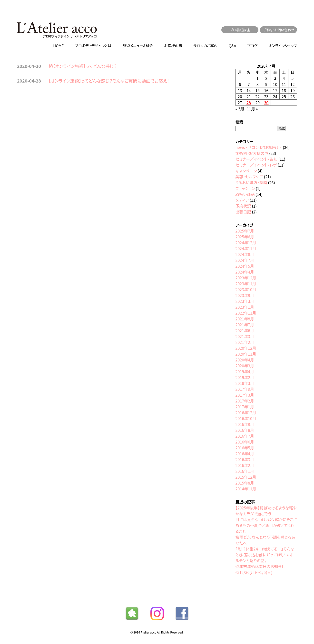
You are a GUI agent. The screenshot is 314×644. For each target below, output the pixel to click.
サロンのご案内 (206, 46)
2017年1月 (245, 407)
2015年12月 (246, 477)
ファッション (245, 188)
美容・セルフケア (249, 177)
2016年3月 (245, 459)
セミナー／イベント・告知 (256, 159)
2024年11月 (246, 248)
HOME (58, 46)
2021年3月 (245, 336)
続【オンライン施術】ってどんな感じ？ (83, 66)
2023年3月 (245, 301)
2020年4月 (245, 360)
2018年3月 (245, 383)
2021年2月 (245, 342)
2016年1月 (245, 471)
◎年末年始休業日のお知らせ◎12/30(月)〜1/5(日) (260, 569)
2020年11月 (246, 354)
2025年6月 (245, 237)
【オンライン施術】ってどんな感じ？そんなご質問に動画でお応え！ (109, 81)
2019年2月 (245, 377)
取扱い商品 (245, 194)
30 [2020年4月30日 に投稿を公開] (266, 103)
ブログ (252, 46)
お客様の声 (173, 46)
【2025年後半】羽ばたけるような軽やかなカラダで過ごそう (266, 511)
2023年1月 (245, 307)
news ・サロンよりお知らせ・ (259, 147)
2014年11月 (246, 489)
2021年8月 (245, 319)
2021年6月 (245, 330)
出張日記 (243, 212)
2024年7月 (245, 260)
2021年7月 (245, 325)
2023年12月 (246, 278)
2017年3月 (245, 395)
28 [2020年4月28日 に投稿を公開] (249, 103)
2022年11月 (246, 313)
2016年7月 (245, 436)
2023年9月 (245, 295)
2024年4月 (245, 272)
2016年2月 (245, 465)
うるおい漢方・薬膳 (251, 182)
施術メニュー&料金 (138, 46)
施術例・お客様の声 (252, 153)
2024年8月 (245, 254)
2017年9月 (245, 389)
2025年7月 (245, 231)
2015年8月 (245, 483)
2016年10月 (246, 418)
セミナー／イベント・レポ (256, 165)
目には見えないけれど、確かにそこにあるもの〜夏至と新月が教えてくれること (266, 525)
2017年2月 (245, 401)
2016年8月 (245, 430)
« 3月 (240, 109)
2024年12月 (246, 243)
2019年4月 (245, 371)
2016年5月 (245, 448)
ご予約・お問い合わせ (278, 30)
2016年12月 (246, 412)
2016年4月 (245, 454)
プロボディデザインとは (93, 46)
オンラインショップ (283, 46)
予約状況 (243, 206)
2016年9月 (245, 424)
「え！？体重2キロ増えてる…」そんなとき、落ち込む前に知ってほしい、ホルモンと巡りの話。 (265, 555)
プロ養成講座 (240, 30)
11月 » (252, 109)
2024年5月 (245, 266)
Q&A (232, 46)
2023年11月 (246, 284)
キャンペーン (246, 171)
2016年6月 (245, 442)
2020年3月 (245, 366)
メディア (242, 200)
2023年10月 (246, 289)
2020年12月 (246, 348)
